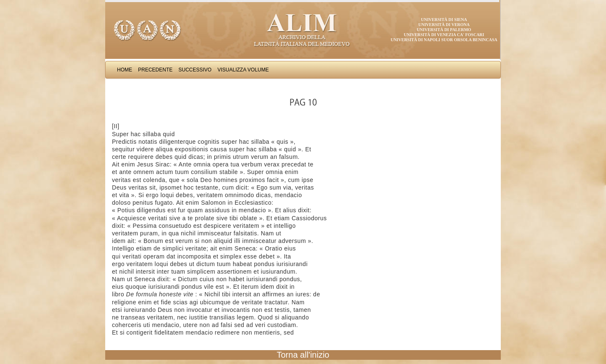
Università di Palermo (444, 30)
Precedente (155, 70)
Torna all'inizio (303, 355)
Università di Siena (444, 20)
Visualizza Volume (243, 70)
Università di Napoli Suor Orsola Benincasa (444, 40)
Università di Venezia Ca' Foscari (444, 35)
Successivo (195, 70)
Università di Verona (444, 25)
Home (125, 70)
